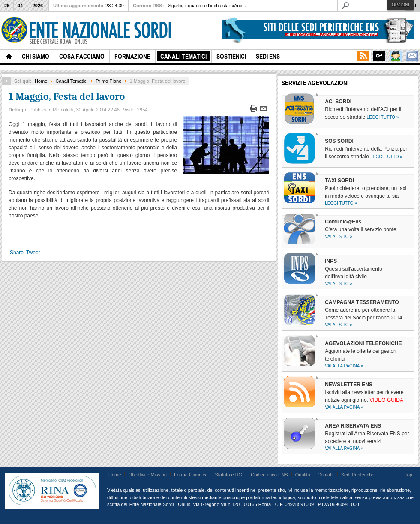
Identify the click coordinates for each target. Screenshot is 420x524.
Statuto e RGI (229, 475)
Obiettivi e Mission (147, 475)
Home (41, 81)
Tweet (33, 253)
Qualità (303, 475)
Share (17, 253)
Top (408, 475)
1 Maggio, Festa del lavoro (67, 96)
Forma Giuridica (191, 475)
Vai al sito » (339, 236)
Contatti (326, 475)
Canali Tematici (72, 81)
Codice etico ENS (269, 475)
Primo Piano (108, 81)
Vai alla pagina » (344, 366)
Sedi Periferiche (358, 475)
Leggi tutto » (383, 117)
